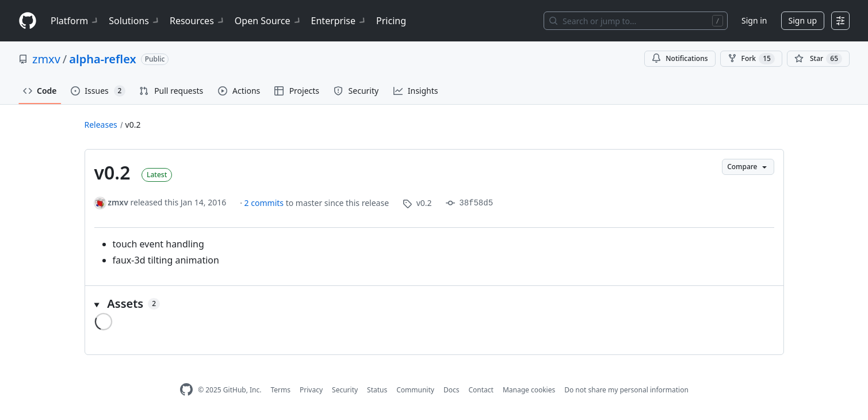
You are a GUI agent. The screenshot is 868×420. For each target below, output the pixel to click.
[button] (434, 304)
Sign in (754, 20)
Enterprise (339, 21)
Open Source (268, 21)
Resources (198, 21)
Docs (452, 390)
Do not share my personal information (626, 390)
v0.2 (133, 125)
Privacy (311, 390)
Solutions (135, 21)
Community (415, 390)
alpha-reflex (102, 59)
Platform (75, 21)
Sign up (803, 20)
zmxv (46, 59)
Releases (101, 125)
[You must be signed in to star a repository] (818, 59)
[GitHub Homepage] (186, 390)
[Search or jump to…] (636, 21)
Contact (481, 390)
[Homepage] (28, 21)
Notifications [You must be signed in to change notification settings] (680, 58)
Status (377, 390)
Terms (280, 390)
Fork (751, 59)
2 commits (265, 203)
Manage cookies (529, 390)
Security (345, 390)
